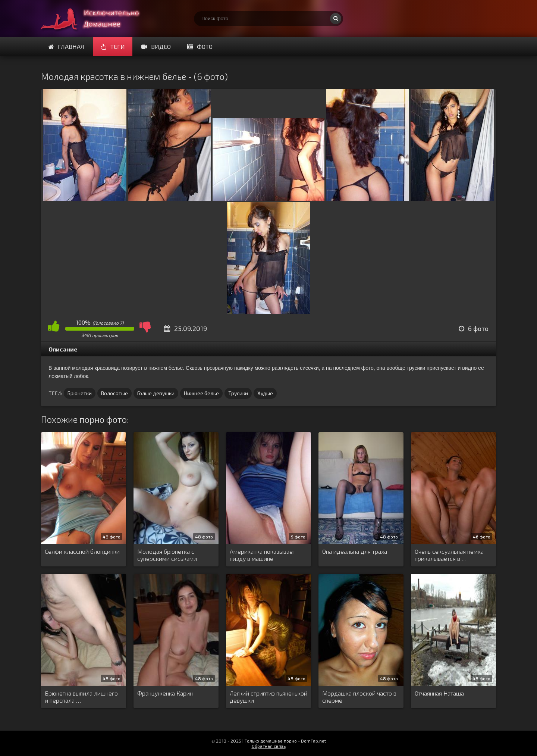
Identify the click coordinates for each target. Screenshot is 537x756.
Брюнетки (80, 393)
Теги (113, 46)
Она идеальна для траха (355, 551)
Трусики (238, 393)
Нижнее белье (201, 393)
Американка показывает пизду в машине (263, 555)
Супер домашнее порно (97, 19)
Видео (156, 46)
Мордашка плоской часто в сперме (359, 697)
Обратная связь (269, 746)
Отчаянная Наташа (439, 693)
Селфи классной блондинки (82, 551)
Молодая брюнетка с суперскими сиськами (167, 555)
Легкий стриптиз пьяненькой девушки (268, 697)
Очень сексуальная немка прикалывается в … (449, 555)
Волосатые (114, 393)
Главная (66, 46)
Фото (200, 46)
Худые (265, 393)
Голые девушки (156, 393)
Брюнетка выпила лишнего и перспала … (81, 697)
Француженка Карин (165, 693)
